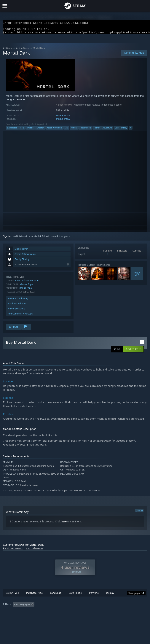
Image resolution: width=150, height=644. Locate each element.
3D (67, 130)
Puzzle (30, 130)
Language (56, 595)
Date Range (75, 595)
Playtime (94, 595)
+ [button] (130, 130)
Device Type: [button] (61, 612)
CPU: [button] (32, 612)
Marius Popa (63, 118)
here (64, 524)
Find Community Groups (20, 316)
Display (110, 595)
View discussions (16, 311)
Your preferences (34, 550)
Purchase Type (34, 595)
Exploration (12, 130)
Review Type (12, 595)
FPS (22, 130)
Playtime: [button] (88, 607)
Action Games (23, 50)
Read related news (17, 306)
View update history (18, 301)
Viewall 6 (137, 276)
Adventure (107, 130)
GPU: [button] (45, 612)
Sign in (6, 238)
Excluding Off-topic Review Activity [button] (59, 607)
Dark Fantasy (121, 130)
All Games (8, 50)
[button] (133, 351)
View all (139, 513)
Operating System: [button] (13, 612)
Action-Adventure (55, 130)
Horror (97, 130)
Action (74, 130)
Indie (37, 283)
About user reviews (13, 550)
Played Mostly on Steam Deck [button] (115, 607)
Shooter (40, 130)
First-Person (85, 130)
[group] (75, 609)
